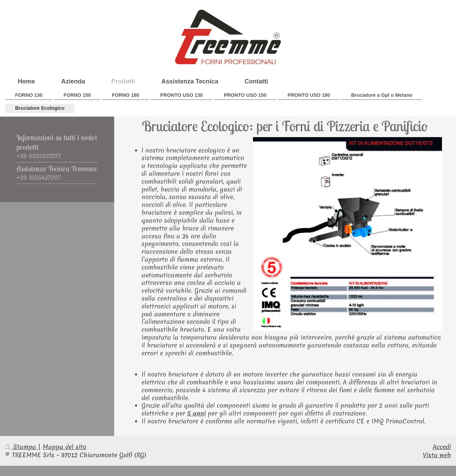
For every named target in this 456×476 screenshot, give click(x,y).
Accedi (442, 447)
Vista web (437, 455)
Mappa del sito (64, 447)
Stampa (22, 447)
